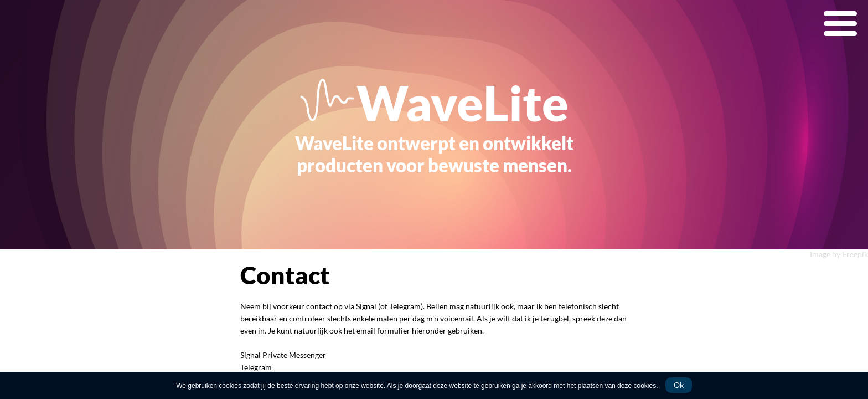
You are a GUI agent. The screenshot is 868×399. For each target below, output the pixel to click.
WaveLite (463, 103)
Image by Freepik (839, 254)
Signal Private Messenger (283, 355)
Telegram (256, 367)
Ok (679, 385)
